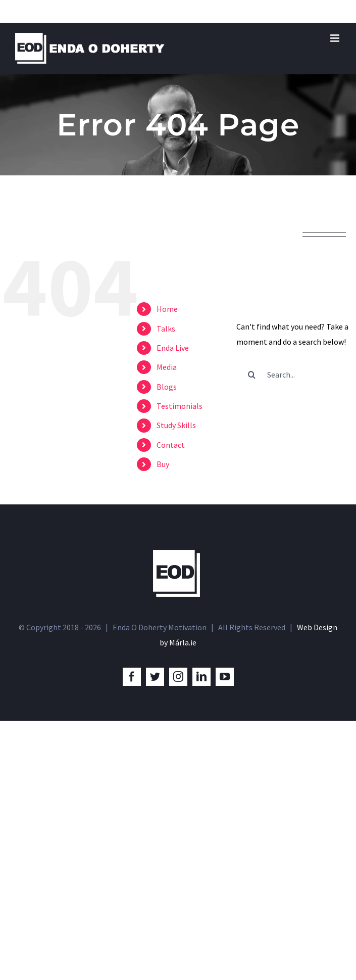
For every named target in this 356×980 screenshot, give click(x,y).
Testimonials (180, 406)
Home (167, 309)
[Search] (251, 375)
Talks (166, 329)
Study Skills (176, 425)
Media (167, 367)
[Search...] (295, 375)
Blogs (167, 387)
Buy (163, 464)
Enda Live (173, 348)
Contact (171, 445)
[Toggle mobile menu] (336, 38)
